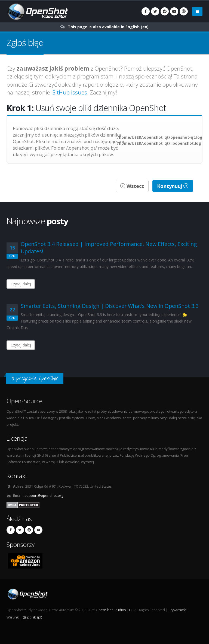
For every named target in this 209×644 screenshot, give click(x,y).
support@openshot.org (44, 496)
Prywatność (177, 610)
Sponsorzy (21, 544)
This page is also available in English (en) (108, 27)
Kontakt (17, 476)
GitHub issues (69, 92)
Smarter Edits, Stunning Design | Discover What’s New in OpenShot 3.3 (110, 306)
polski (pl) (32, 617)
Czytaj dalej (21, 284)
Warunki (13, 617)
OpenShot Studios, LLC (114, 610)
